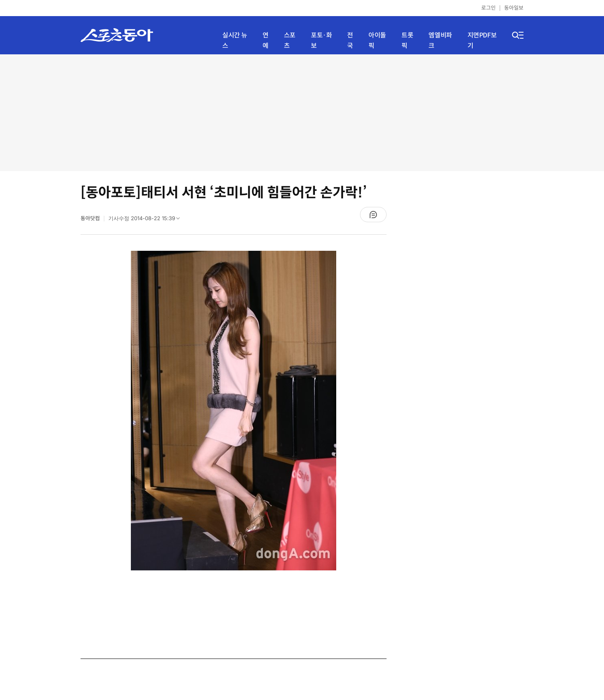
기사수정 (147, 220)
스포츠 (290, 40)
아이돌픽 (377, 40)
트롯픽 (407, 40)
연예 (266, 40)
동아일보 (514, 8)
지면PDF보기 (482, 40)
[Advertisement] (302, 113)
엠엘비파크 (440, 40)
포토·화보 (321, 40)
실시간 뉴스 (235, 40)
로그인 (488, 8)
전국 (350, 40)
